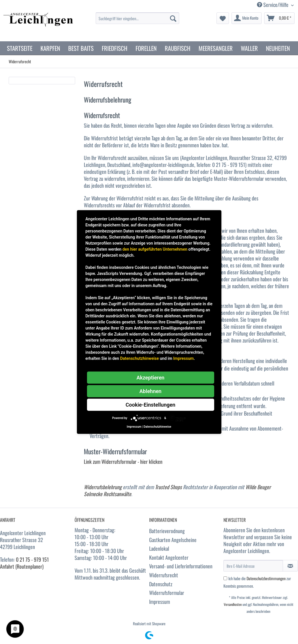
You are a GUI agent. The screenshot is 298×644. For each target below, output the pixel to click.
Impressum (160, 602)
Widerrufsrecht (164, 575)
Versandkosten (233, 604)
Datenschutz (161, 584)
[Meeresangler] (216, 48)
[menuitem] (137, 21)
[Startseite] (20, 48)
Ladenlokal (159, 548)
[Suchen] (173, 18)
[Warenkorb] (279, 18)
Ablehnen (150, 391)
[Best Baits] (81, 48)
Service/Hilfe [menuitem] (273, 5)
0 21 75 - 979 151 (32, 559)
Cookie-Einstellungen (151, 405)
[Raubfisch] (178, 48)
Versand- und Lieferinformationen (181, 566)
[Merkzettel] (223, 18)
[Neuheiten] (278, 48)
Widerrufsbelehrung (103, 487)
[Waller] (249, 48)
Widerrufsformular (167, 593)
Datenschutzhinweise (139, 358)
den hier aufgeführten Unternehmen (155, 249)
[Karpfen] (50, 48)
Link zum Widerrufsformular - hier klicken (123, 461)
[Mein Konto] (247, 18)
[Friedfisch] (115, 48)
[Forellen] (146, 48)
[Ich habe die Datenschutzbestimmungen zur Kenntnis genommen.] (225, 578)
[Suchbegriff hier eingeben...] (137, 18)
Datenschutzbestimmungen (266, 578)
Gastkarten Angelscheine (173, 540)
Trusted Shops (168, 487)
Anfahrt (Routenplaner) (22, 566)
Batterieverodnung (167, 531)
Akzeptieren (150, 378)
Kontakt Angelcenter (169, 557)
